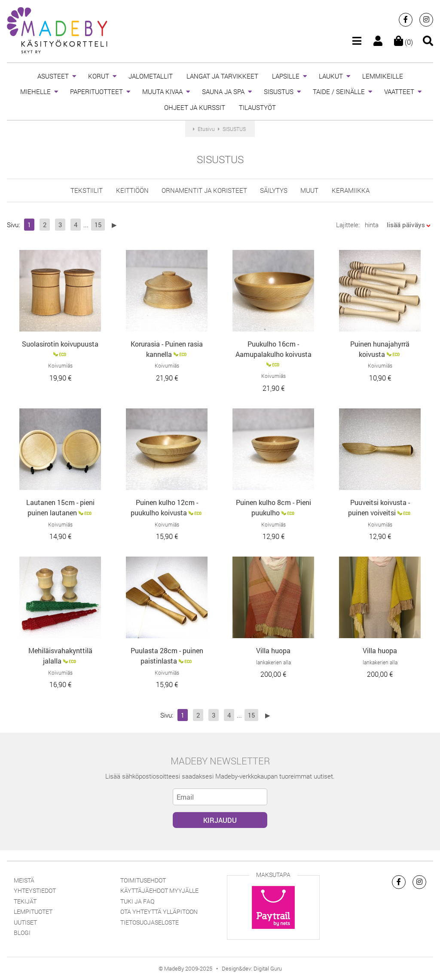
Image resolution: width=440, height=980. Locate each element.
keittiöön (132, 190)
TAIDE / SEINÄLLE (339, 91)
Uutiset (25, 922)
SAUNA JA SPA (223, 91)
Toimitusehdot (143, 880)
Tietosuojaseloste (150, 922)
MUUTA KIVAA (162, 91)
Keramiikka (351, 190)
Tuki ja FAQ (137, 901)
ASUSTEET (53, 76)
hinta (372, 225)
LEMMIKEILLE (383, 76)
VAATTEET (399, 91)
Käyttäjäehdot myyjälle (159, 890)
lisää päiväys (406, 225)
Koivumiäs (60, 365)
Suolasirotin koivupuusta (60, 344)
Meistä (24, 880)
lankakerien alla (273, 662)
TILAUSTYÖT (257, 107)
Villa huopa (273, 650)
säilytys (274, 190)
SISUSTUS (279, 91)
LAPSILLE (286, 76)
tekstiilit (87, 190)
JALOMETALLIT (151, 76)
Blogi (22, 933)
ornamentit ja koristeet (204, 190)
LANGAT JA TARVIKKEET (222, 76)
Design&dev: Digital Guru (252, 968)
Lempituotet (33, 912)
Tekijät (25, 901)
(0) (403, 42)
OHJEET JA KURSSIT (195, 107)
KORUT (99, 76)
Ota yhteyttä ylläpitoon (159, 912)
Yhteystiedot (35, 890)
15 (98, 225)
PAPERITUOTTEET (96, 91)
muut (309, 190)
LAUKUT (331, 76)
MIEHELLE (35, 91)
